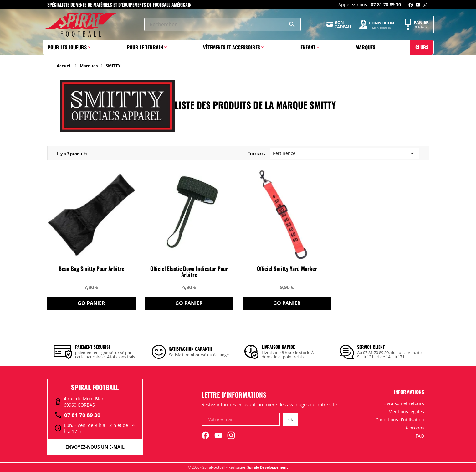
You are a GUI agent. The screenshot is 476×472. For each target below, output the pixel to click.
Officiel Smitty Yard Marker (287, 269)
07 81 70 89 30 (77, 415)
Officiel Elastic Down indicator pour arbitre (189, 272)
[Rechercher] (223, 24)
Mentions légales (406, 411)
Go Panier (91, 303)
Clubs (422, 47)
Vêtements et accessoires (232, 47)
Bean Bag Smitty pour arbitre (91, 269)
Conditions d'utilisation (400, 420)
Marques (365, 47)
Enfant (308, 47)
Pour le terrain (145, 47)
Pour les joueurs (67, 47)
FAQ (420, 436)
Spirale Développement (268, 467)
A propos (415, 428)
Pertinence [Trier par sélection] (345, 153)
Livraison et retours (404, 403)
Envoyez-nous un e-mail (95, 447)
